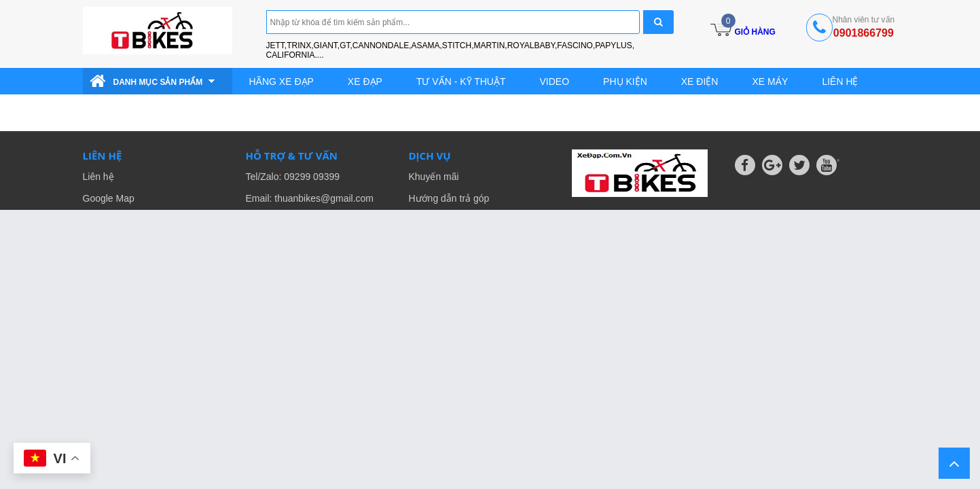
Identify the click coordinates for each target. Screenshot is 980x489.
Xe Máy (770, 81)
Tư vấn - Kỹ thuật (461, 81)
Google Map (109, 198)
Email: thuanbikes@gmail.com (310, 198)
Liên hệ (840, 81)
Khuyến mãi (434, 177)
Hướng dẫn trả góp (449, 198)
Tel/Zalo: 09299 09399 (293, 177)
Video (555, 81)
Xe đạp (365, 81)
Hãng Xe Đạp (282, 81)
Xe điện (700, 81)
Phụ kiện (625, 81)
